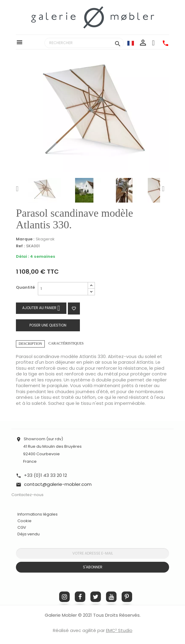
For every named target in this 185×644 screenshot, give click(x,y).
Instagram (64, 597)
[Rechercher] (84, 43)
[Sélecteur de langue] (131, 43)
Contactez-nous (27, 495)
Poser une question (48, 325)
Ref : (20, 246)
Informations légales (38, 514)
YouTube (111, 597)
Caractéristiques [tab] (66, 343)
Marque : (25, 239)
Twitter (96, 597)
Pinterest (127, 597)
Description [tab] (30, 344)
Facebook (80, 597)
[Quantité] (63, 289)
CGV (22, 527)
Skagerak (45, 239)
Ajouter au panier (41, 308)
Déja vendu (29, 534)
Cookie (24, 521)
